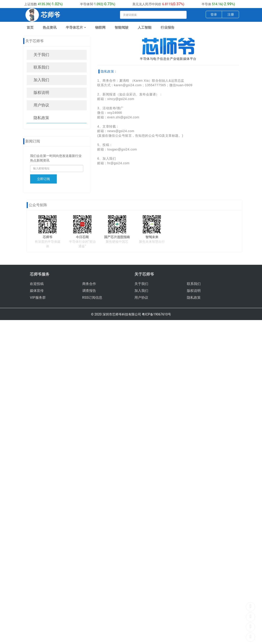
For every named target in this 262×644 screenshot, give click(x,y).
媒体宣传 (37, 291)
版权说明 (41, 92)
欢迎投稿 (37, 284)
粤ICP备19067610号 (156, 314)
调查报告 (89, 291)
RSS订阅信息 (92, 298)
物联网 (100, 28)
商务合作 (89, 284)
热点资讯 (50, 28)
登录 (214, 14)
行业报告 (168, 28)
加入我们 (41, 80)
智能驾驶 (122, 28)
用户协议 (41, 105)
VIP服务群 (38, 298)
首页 (30, 28)
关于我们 (41, 55)
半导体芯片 (76, 28)
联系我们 (41, 67)
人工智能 (145, 28)
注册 (231, 14)
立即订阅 (43, 179)
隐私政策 (41, 118)
